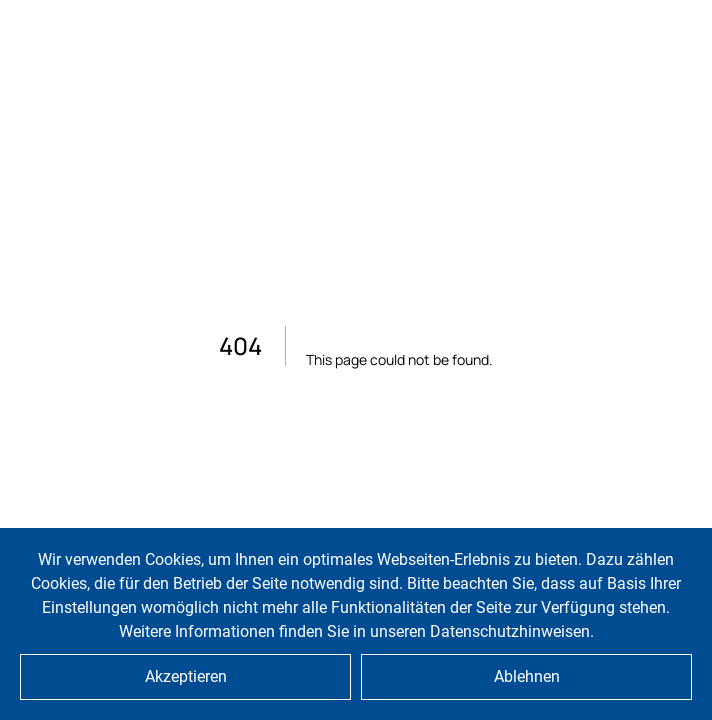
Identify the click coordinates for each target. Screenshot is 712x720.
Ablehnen (527, 676)
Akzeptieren (186, 676)
